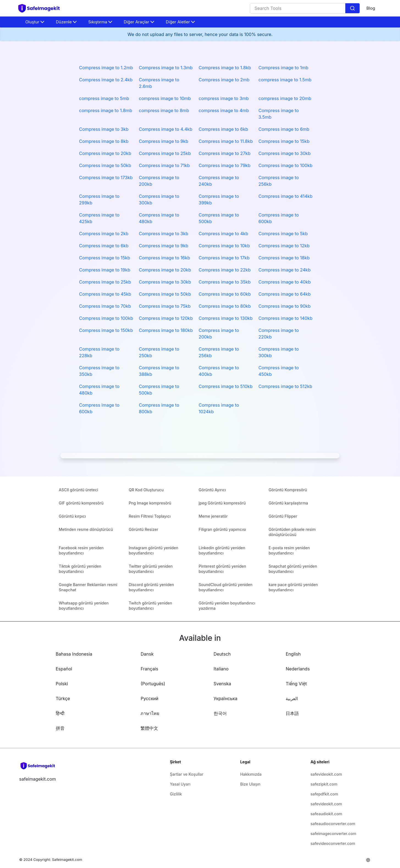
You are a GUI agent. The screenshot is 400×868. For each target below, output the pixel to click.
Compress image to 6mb (284, 129)
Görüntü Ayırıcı (212, 490)
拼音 (60, 728)
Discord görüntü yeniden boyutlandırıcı (151, 587)
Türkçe (63, 698)
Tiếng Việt (296, 684)
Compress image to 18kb (284, 258)
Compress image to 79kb (225, 165)
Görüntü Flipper (283, 516)
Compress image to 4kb (224, 234)
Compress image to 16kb (164, 258)
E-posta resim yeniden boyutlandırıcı (289, 550)
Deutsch (222, 654)
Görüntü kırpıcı (72, 516)
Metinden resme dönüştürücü (86, 529)
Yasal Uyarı (180, 784)
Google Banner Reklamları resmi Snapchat (88, 587)
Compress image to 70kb (105, 306)
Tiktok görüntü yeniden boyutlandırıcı (80, 569)
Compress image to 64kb (285, 294)
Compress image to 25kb (165, 153)
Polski (62, 684)
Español (64, 669)
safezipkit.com (324, 784)
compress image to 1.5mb (285, 80)
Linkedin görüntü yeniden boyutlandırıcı (222, 550)
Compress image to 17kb (224, 258)
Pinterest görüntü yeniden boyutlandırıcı (223, 569)
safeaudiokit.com (326, 814)
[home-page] (42, 8)
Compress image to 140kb (285, 318)
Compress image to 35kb (225, 282)
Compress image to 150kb (106, 330)
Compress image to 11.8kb (226, 141)
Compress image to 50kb (105, 165)
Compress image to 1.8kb (225, 68)
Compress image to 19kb (105, 270)
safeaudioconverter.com (333, 824)
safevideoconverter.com (333, 843)
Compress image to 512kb (285, 386)
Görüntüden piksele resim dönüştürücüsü (292, 532)
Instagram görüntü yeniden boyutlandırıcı (153, 550)
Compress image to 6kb (224, 129)
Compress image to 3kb (104, 129)
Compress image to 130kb (226, 318)
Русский (149, 698)
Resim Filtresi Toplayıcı (150, 516)
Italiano (221, 669)
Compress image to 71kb (164, 165)
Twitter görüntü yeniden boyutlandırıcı (151, 569)
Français (149, 669)
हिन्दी (60, 713)
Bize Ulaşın (250, 784)
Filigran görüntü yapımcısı (222, 529)
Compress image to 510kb (226, 386)
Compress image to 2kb (104, 234)
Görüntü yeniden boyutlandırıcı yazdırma (227, 606)
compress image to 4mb (224, 110)
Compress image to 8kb (104, 141)
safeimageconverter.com (333, 834)
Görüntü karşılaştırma (288, 503)
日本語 (292, 713)
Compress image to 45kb (105, 294)
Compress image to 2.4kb (106, 80)
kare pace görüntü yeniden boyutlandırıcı (293, 587)
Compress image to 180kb (166, 330)
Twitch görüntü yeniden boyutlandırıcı (150, 606)
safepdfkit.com (324, 794)
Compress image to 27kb (225, 153)
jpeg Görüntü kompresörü (222, 503)
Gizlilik (176, 794)
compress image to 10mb (165, 98)
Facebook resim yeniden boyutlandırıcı (81, 550)
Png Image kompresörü (150, 503)
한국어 (220, 713)
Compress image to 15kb (284, 141)
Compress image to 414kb (285, 196)
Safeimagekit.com (67, 859)
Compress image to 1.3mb (166, 68)
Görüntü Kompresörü (288, 490)
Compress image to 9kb (164, 141)
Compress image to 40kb (285, 282)
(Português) (153, 684)
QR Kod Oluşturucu (146, 490)
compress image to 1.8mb (106, 110)
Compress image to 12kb (284, 246)
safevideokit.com (326, 774)
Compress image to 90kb (285, 306)
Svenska (222, 684)
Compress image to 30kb (285, 153)
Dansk (147, 654)
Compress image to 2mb (224, 80)
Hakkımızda (251, 774)
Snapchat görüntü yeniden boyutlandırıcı (293, 569)
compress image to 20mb (285, 98)
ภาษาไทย (150, 713)
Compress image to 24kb (285, 270)
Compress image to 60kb (225, 294)
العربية (292, 698)
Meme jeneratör (213, 516)
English (293, 654)
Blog (371, 8)
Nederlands (298, 669)
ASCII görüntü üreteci (78, 490)
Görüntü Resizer (144, 529)
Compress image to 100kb (285, 165)
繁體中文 (149, 728)
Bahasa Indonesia (74, 654)
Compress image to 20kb (105, 153)
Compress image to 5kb (283, 234)
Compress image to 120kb (166, 318)
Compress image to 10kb (224, 246)
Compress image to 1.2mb (106, 68)
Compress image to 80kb (225, 306)
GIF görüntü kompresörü (81, 503)
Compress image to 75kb (165, 306)
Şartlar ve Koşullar (187, 774)
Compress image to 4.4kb (166, 129)
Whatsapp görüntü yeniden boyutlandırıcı (84, 606)
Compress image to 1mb (283, 68)
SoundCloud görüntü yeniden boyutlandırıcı (226, 587)
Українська (226, 698)
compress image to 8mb (164, 110)
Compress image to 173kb (106, 178)
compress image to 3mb (224, 98)
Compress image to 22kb (225, 270)
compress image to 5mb (104, 98)
